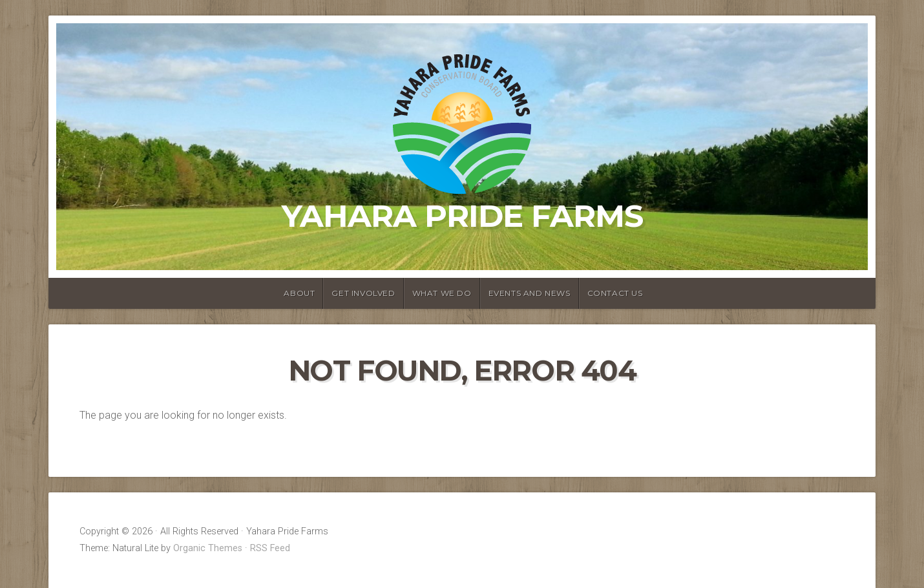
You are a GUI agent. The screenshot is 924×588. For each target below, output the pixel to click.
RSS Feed (270, 548)
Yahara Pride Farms (462, 216)
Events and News (530, 293)
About (299, 293)
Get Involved (363, 293)
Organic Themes (208, 548)
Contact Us (615, 293)
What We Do (442, 293)
